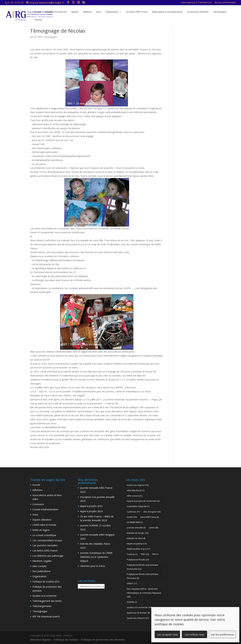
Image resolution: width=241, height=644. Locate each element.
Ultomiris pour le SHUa (92, 566)
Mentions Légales (42, 561)
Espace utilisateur (42, 520)
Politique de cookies (66, 640)
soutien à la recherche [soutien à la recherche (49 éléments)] (139, 607)
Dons (99, 12)
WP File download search (46, 616)
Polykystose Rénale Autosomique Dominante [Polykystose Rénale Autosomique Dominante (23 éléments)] (143, 567)
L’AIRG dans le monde (44, 525)
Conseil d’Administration (45, 509)
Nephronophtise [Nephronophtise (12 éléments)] (137, 544)
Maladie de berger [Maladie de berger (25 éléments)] (138, 533)
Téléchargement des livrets (47, 601)
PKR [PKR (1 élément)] (155, 554)
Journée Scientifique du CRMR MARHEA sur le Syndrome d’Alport (96, 557)
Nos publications (42, 571)
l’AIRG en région (41, 530)
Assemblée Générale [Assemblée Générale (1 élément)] (138, 506)
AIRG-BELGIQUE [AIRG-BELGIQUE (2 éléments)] (136, 490)
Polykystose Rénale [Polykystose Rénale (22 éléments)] (138, 560)
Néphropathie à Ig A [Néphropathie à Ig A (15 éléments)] (138, 549)
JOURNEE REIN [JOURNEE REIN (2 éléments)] (135, 522)
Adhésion (87, 12)
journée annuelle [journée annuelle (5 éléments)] (136, 528)
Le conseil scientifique (44, 535)
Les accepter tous (167, 634)
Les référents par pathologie (48, 556)
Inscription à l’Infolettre (197, 3)
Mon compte (39, 566)
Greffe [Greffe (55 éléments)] (132, 517)
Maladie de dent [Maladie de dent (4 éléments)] (136, 538)
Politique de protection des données (103, 640)
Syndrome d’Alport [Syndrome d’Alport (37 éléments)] (138, 618)
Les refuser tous (195, 634)
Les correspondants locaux (47, 540)
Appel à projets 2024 (91, 511)
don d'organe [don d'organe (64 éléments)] (152, 512)
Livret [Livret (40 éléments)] (154, 528)
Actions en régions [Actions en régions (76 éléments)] (138, 485)
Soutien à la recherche (56, 12)
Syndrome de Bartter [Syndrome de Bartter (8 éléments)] (138, 613)
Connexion (38, 504)
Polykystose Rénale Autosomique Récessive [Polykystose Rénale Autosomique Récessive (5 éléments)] (143, 576)
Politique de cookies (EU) (46, 582)
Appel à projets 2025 (91, 506)
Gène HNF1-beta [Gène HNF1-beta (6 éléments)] (150, 517)
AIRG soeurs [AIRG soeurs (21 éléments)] (135, 496)
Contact (38, 20)
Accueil (38, 12)
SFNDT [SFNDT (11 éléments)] (132, 584)
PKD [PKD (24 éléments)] (145, 554)
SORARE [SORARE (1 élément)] (132, 602)
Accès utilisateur (225, 3)
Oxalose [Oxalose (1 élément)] (132, 554)
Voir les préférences (222, 634)
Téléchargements (42, 606)
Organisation (112, 12)
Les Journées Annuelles (198, 12)
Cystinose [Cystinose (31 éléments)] (133, 512)
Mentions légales (41, 640)
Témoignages (220, 12)
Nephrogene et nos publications (167, 12)
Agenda (75, 12)
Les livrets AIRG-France (137, 12)
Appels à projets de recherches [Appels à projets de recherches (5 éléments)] (143, 501)
